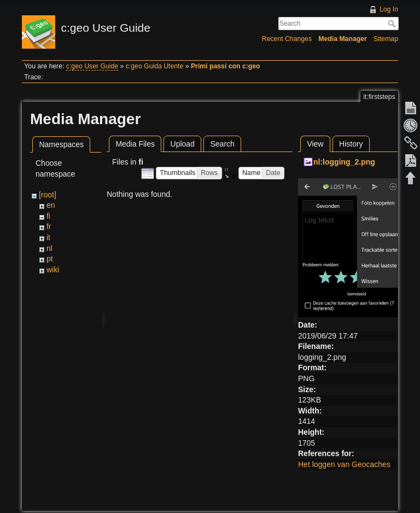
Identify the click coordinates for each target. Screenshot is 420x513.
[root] (48, 195)
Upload (183, 144)
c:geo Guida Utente (155, 66)
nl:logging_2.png (344, 162)
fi (48, 216)
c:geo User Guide (92, 66)
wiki (53, 270)
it (48, 237)
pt (50, 259)
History (351, 144)
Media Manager (343, 39)
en (51, 205)
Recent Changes (287, 39)
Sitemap (386, 39)
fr (49, 226)
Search (393, 24)
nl (49, 248)
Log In (389, 9)
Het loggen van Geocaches (344, 464)
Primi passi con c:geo (226, 66)
